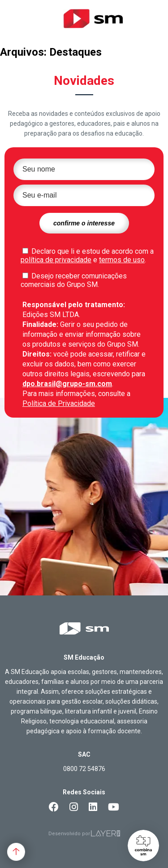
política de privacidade (56, 260)
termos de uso (122, 260)
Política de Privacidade (59, 403)
